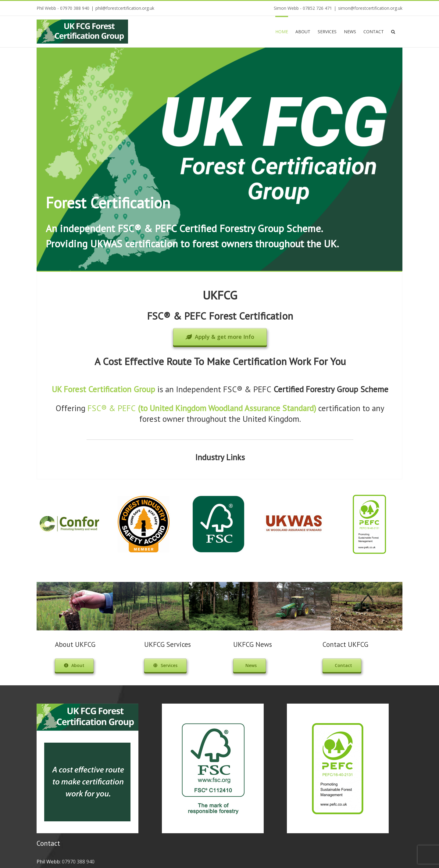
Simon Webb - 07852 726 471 (303, 8)
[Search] (393, 31)
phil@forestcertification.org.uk (125, 8)
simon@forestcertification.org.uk (370, 8)
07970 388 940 (78, 862)
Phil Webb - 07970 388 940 (63, 8)
